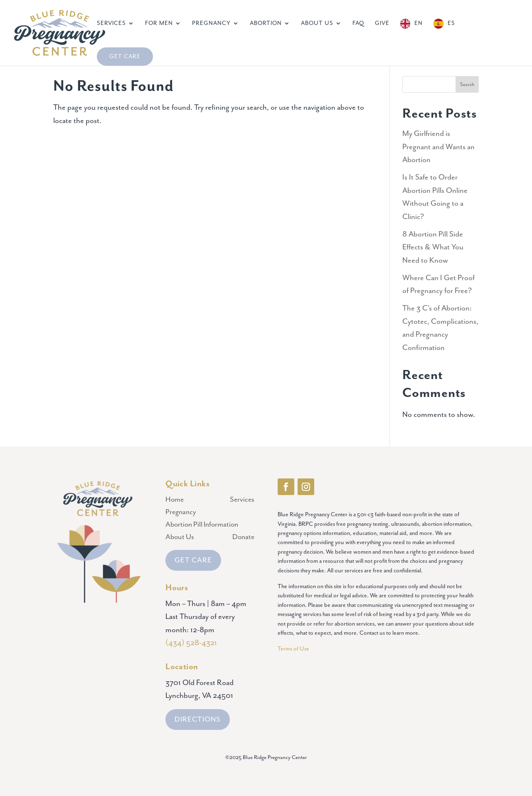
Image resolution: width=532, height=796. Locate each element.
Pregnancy (211, 23)
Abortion (266, 23)
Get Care (125, 57)
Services (111, 23)
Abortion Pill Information (202, 525)
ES (451, 23)
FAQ (358, 23)
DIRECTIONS (198, 720)
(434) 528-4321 (191, 643)
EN (419, 23)
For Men (159, 23)
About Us (317, 23)
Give (382, 23)
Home (175, 500)
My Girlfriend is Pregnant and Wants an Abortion (438, 147)
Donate (243, 538)
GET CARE (193, 560)
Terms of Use (294, 649)
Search (467, 85)
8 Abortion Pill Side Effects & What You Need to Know (433, 247)
